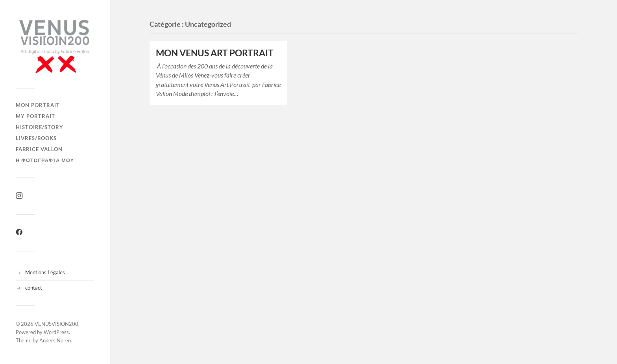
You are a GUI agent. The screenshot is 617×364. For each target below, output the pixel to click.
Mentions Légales (45, 272)
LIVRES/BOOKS (36, 138)
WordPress (56, 332)
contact (34, 288)
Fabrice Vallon (39, 149)
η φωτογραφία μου (45, 160)
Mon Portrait (38, 105)
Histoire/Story (40, 127)
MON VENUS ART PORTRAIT (215, 53)
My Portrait (35, 116)
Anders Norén (55, 340)
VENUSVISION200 (56, 324)
